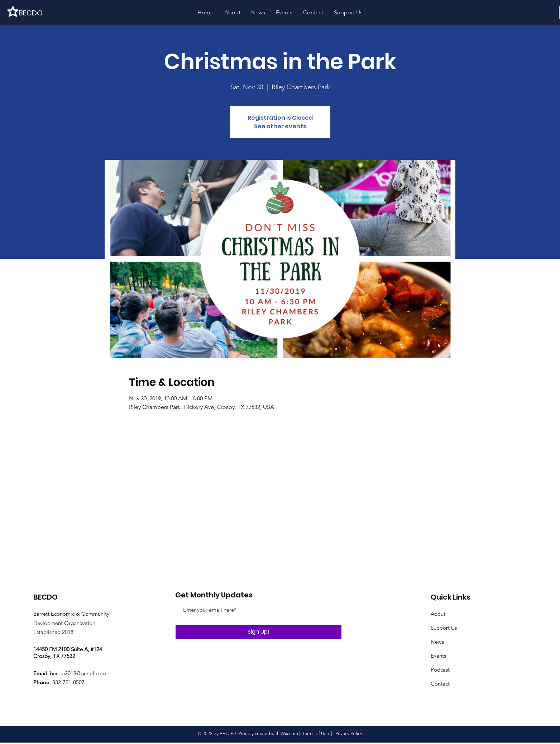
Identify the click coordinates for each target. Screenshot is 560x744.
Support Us (444, 628)
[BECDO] (43, 13)
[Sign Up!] (259, 632)
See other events (280, 126)
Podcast (440, 670)
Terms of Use (316, 733)
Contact (440, 684)
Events (438, 656)
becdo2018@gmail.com (78, 673)
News (437, 642)
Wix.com (289, 733)
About (438, 614)
